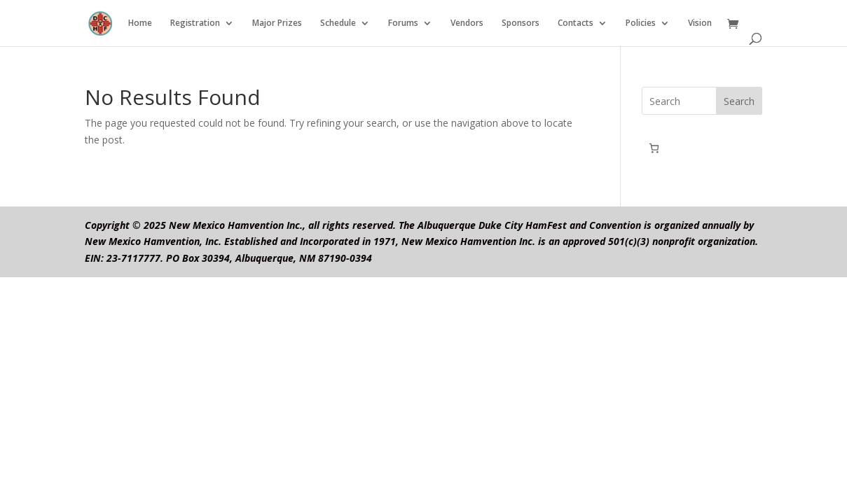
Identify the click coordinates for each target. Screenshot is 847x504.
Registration (195, 23)
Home (140, 23)
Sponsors (521, 23)
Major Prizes (277, 23)
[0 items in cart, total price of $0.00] (654, 148)
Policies (641, 23)
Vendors (467, 23)
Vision (700, 23)
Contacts (576, 23)
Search (739, 101)
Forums (403, 23)
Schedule (338, 23)
